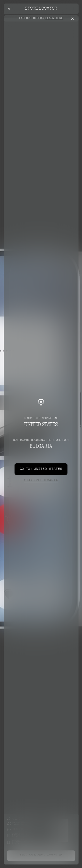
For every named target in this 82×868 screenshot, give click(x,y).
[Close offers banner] (73, 19)
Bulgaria (41, 481)
